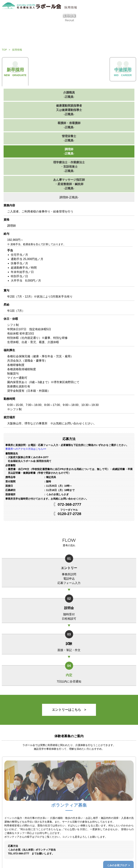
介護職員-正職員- (69, 95)
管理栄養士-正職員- (69, 138)
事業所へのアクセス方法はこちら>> (26, 449)
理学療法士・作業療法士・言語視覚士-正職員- (69, 167)
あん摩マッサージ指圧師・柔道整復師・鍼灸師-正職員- (69, 184)
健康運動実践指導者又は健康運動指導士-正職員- (69, 110)
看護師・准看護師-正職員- (69, 125)
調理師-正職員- (69, 151)
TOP (4, 50)
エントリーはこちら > (69, 710)
